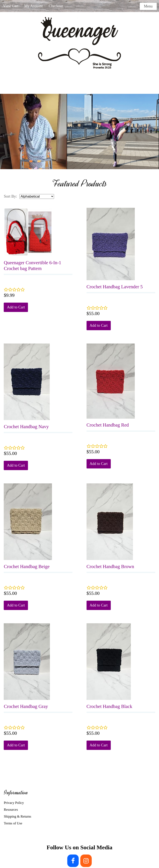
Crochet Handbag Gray (26, 706)
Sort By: (10, 196)
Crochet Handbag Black (109, 706)
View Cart (11, 6)
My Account (34, 6)
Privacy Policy (14, 803)
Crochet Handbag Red (108, 425)
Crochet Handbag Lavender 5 (115, 287)
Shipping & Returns (17, 816)
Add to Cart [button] (16, 307)
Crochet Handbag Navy (26, 427)
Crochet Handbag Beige (27, 567)
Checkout (56, 6)
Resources (11, 810)
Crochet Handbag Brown (110, 567)
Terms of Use (13, 823)
